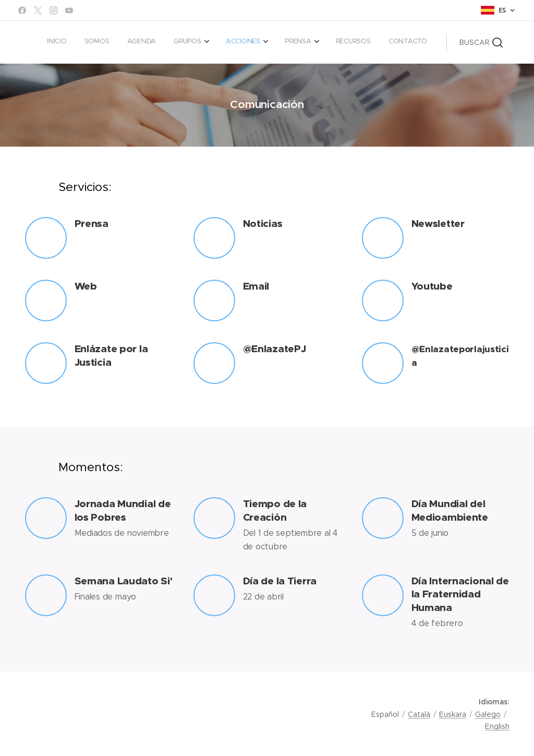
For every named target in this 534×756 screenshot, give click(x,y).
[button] (481, 42)
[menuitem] (283, 42)
